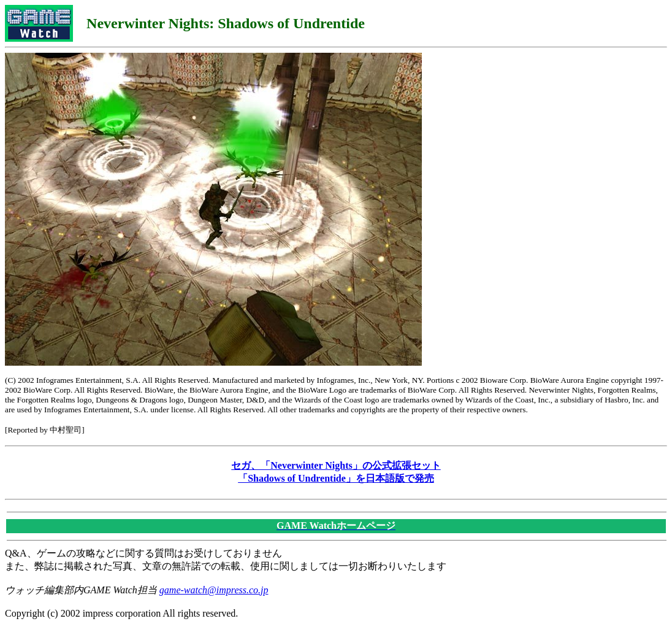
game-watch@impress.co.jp (214, 590)
